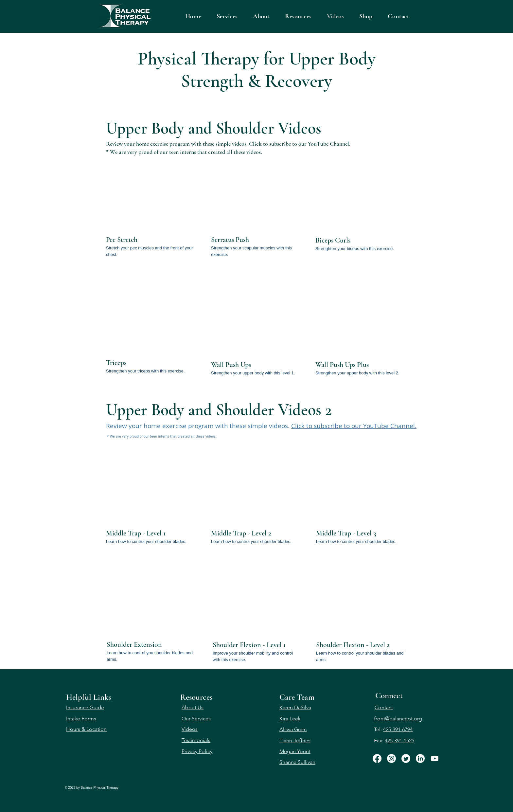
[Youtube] (435, 758)
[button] (298, 16)
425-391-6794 (398, 729)
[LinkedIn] (420, 758)
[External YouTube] (151, 193)
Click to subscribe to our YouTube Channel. (300, 144)
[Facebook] (377, 758)
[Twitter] (406, 758)
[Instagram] (391, 758)
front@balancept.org (398, 719)
